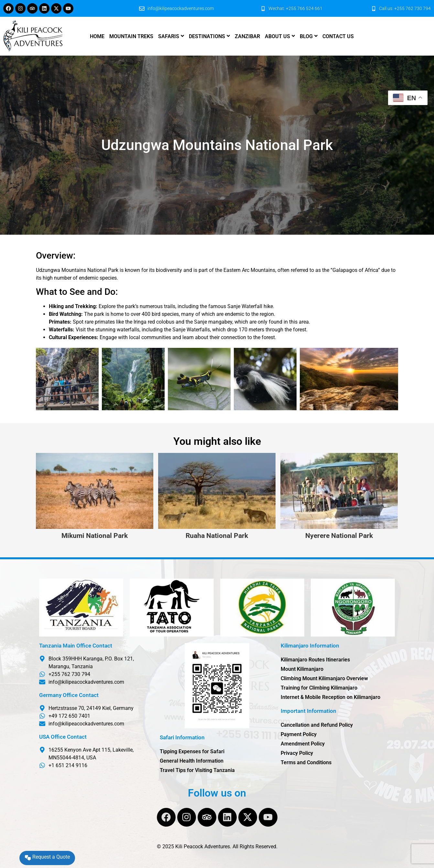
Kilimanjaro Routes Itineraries (315, 660)
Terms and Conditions (306, 762)
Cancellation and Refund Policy (317, 725)
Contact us (338, 36)
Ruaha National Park (217, 536)
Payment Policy (299, 734)
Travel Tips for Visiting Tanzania (197, 770)
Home (97, 36)
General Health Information (192, 761)
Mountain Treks (131, 36)
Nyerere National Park (339, 536)
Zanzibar (247, 36)
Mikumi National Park (95, 536)
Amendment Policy (303, 744)
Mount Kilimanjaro (302, 669)
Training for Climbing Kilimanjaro (319, 688)
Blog (306, 36)
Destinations (207, 36)
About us (277, 36)
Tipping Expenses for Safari (192, 751)
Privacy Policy (297, 753)
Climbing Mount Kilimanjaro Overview (324, 678)
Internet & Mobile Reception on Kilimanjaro (331, 697)
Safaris (169, 36)
